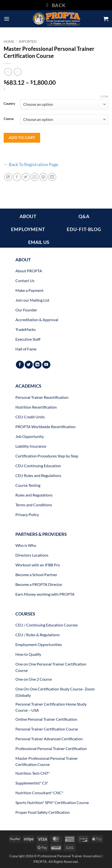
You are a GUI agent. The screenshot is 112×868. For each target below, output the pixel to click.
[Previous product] (17, 72)
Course (9, 119)
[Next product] (8, 72)
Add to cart (22, 138)
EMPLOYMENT (28, 229)
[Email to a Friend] (35, 177)
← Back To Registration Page (31, 164)
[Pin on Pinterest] (43, 177)
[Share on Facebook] (17, 177)
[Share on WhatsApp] (8, 177)
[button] (7, 19)
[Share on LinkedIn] (52, 177)
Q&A (84, 216)
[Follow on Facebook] (20, 365)
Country (9, 104)
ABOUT (28, 216)
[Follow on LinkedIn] (38, 365)
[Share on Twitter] (26, 177)
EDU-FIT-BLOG (84, 229)
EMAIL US (39, 242)
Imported (28, 42)
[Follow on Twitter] (29, 365)
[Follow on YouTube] (46, 365)
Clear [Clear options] (104, 96)
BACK (56, 5)
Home (9, 42)
